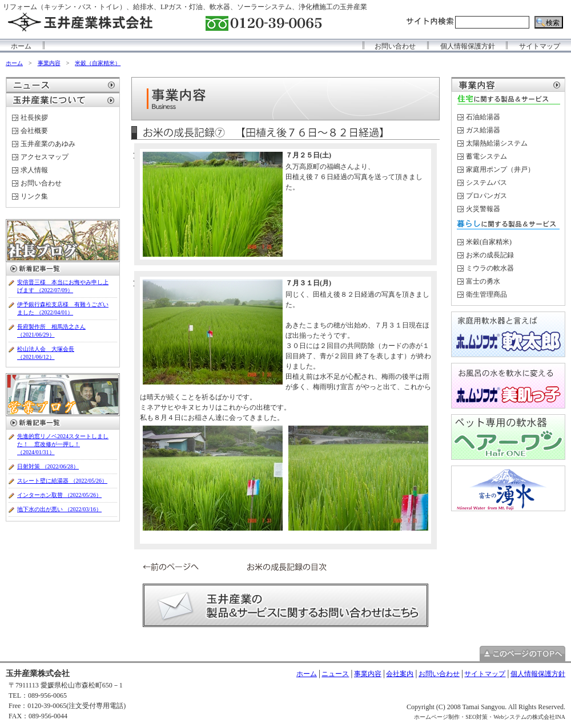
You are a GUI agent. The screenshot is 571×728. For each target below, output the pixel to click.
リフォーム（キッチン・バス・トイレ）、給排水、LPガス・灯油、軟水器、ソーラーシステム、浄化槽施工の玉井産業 (185, 7)
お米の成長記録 (490, 255)
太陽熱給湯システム (497, 143)
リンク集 (34, 196)
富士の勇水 (483, 281)
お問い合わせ (395, 46)
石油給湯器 (483, 117)
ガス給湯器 (483, 130)
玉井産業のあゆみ (48, 144)
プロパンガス (486, 196)
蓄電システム (486, 156)
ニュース (335, 674)
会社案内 (400, 674)
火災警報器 (483, 209)
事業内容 (49, 63)
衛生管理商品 (486, 294)
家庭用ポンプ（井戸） (500, 169)
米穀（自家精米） (98, 63)
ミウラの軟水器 (490, 268)
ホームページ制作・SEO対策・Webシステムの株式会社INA (490, 717)
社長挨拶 (34, 118)
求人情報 (34, 170)
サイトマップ (540, 46)
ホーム (21, 46)
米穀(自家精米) (489, 242)
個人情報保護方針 (468, 46)
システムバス (486, 183)
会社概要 (34, 131)
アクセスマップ (45, 157)
